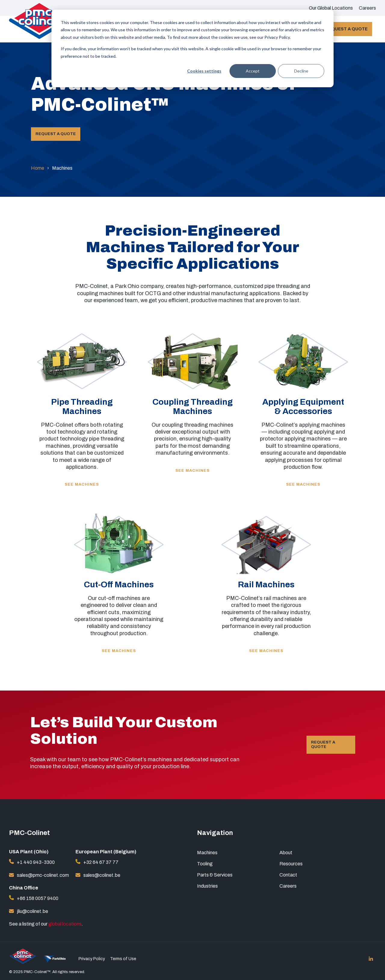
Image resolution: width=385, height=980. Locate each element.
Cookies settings (204, 71)
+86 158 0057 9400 (38, 898)
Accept (253, 71)
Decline (301, 71)
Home (38, 168)
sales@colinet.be (102, 875)
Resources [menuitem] (291, 864)
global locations (65, 924)
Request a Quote (347, 29)
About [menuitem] (286, 853)
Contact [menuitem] (288, 875)
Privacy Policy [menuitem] (92, 959)
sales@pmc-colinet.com (43, 875)
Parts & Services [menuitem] (215, 875)
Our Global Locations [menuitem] (331, 8)
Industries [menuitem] (207, 886)
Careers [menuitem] (367, 8)
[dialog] (192, 48)
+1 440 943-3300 (36, 862)
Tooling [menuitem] (205, 864)
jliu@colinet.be (32, 911)
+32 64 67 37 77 (101, 862)
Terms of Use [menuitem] (123, 959)
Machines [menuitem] (207, 853)
